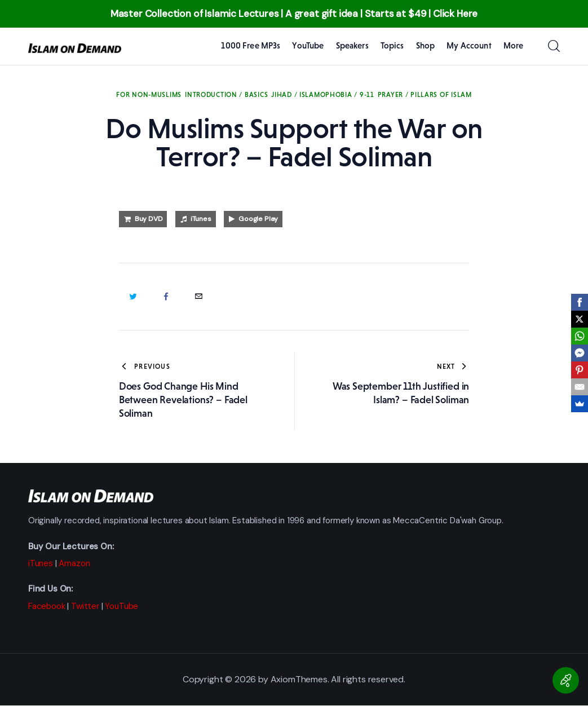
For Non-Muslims (149, 95)
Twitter (85, 606)
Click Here (455, 14)
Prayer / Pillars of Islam (425, 95)
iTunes (201, 219)
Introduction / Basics (226, 95)
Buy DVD (149, 219)
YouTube (121, 606)
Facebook (47, 606)
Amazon (74, 563)
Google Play (258, 219)
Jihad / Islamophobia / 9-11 (322, 95)
